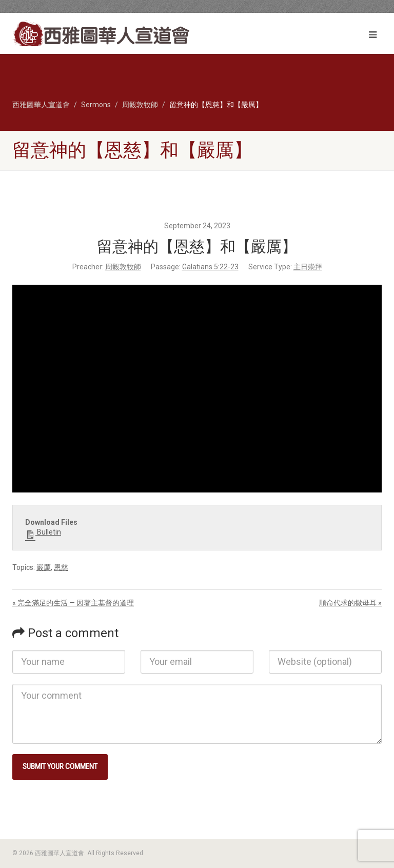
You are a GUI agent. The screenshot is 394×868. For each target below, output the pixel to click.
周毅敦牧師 (123, 267)
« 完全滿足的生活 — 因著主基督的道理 (73, 603)
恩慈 (61, 567)
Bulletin (43, 532)
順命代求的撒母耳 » (350, 603)
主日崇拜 (308, 267)
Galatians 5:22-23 (210, 267)
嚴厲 (44, 567)
